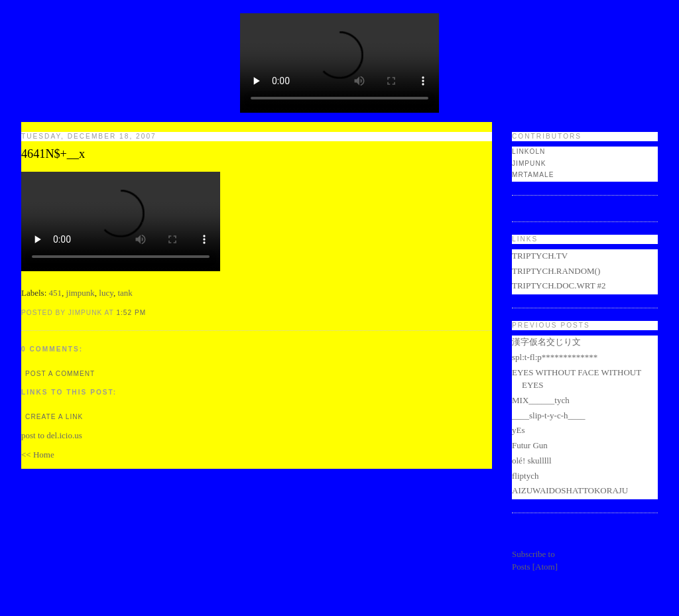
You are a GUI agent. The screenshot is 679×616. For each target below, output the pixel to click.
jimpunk (81, 293)
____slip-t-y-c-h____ (548, 415)
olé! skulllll (532, 461)
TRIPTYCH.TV (540, 256)
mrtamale (533, 175)
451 (56, 293)
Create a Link (54, 417)
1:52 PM (131, 313)
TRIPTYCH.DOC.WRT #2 (559, 285)
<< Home (38, 455)
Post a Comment (60, 374)
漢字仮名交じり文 (546, 342)
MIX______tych (541, 400)
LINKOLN (528, 152)
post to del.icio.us (52, 435)
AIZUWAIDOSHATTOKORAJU (570, 490)
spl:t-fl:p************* (555, 357)
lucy (106, 293)
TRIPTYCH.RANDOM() (556, 271)
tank (125, 293)
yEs (519, 430)
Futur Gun (530, 445)
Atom (545, 567)
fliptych (525, 476)
